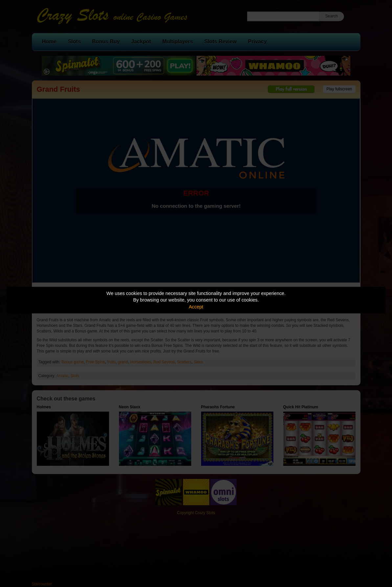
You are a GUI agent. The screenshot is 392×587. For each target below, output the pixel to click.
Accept (196, 307)
